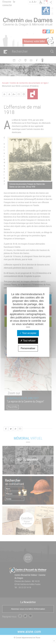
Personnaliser (28, 348)
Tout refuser (28, 340)
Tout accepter (28, 333)
